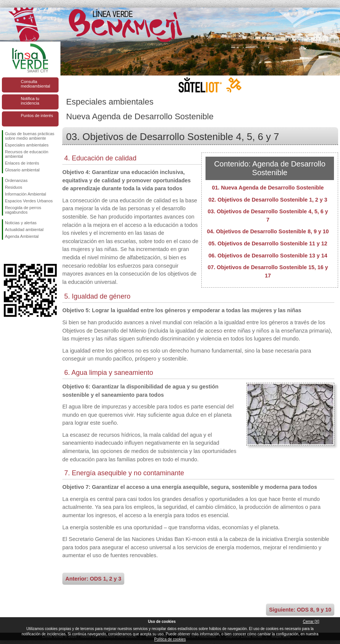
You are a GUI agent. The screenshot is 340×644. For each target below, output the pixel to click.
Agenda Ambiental (22, 236)
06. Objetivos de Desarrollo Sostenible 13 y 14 (268, 256)
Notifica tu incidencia (30, 101)
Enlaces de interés (22, 163)
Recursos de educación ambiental (27, 154)
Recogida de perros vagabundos (23, 210)
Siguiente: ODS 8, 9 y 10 (300, 610)
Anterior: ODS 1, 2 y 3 (93, 579)
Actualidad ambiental (24, 230)
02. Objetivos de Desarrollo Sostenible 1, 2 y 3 (268, 200)
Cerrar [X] (311, 622)
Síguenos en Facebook (6, 252)
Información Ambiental (25, 194)
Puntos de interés (37, 116)
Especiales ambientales (27, 145)
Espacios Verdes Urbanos (29, 201)
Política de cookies (170, 639)
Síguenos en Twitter (19, 252)
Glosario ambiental (22, 170)
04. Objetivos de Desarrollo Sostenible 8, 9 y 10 (268, 231)
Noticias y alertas (21, 223)
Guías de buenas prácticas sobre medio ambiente (30, 136)
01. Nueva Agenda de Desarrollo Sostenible (268, 188)
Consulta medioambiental (36, 84)
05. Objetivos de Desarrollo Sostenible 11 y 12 (268, 243)
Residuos (14, 187)
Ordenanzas (16, 180)
